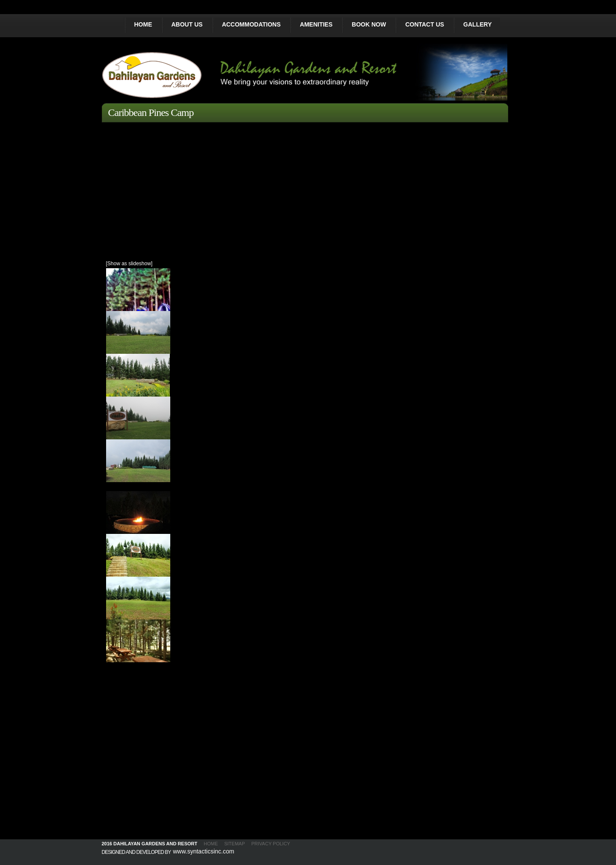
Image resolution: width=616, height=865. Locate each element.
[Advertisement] (310, 186)
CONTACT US (425, 24)
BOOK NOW (369, 24)
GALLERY (477, 24)
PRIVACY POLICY (271, 844)
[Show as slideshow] (129, 264)
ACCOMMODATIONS (251, 24)
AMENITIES (316, 24)
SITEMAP (234, 844)
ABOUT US (187, 24)
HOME (143, 24)
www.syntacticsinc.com (203, 851)
